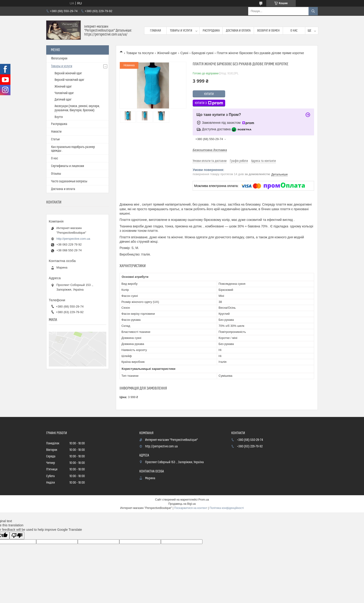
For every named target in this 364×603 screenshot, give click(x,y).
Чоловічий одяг (64, 93)
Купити (209, 94)
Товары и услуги (181, 31)
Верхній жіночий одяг (68, 73)
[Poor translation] (17, 536)
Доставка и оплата (238, 31)
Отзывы (56, 174)
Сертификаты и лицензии (68, 166)
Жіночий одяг (167, 53)
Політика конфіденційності (227, 508)
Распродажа (211, 31)
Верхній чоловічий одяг (69, 80)
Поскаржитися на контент (191, 508)
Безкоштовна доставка (210, 150)
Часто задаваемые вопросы (69, 181)
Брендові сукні (202, 53)
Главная (156, 31)
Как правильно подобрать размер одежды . (73, 149)
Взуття (59, 117)
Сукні (184, 53)
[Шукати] (313, 11)
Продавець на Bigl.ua (182, 504)
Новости (56, 132)
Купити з (209, 103)
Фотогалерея (59, 59)
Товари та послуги (140, 53)
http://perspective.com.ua (73, 239)
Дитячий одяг (63, 100)
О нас (294, 31)
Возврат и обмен (268, 31)
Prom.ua (204, 500)
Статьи (55, 139)
